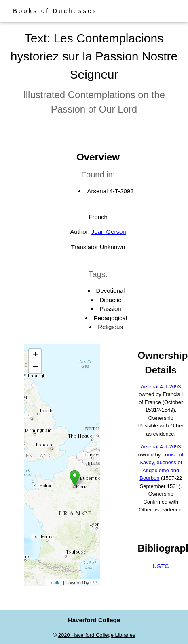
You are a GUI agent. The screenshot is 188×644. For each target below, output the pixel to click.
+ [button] (35, 355)
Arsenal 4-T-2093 (110, 191)
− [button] (35, 367)
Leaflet (55, 583)
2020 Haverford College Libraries (97, 635)
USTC (161, 566)
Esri (94, 583)
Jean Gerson (109, 232)
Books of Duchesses (55, 11)
